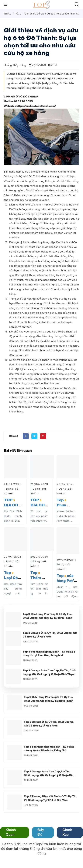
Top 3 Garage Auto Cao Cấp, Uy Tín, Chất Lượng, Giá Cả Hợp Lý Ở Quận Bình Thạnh (49, 775)
